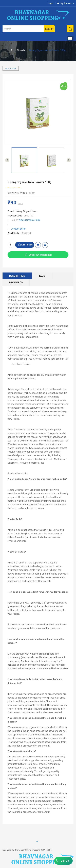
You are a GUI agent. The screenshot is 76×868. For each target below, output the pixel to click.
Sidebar (11, 68)
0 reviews (13, 193)
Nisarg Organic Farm (27, 211)
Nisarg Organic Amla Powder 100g (47, 50)
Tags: (42, 276)
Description (17, 276)
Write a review (27, 193)
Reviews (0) (16, 283)
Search (21, 50)
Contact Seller (18, 229)
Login (51, 3)
